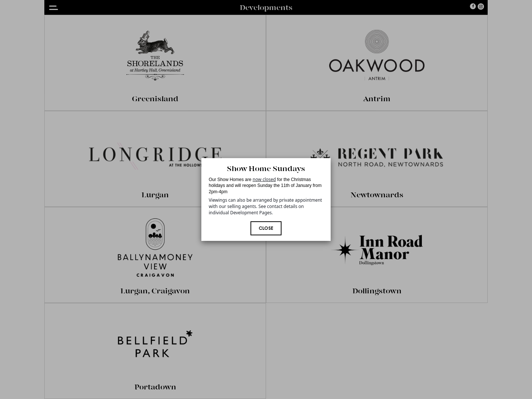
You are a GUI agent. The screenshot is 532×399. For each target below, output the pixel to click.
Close (266, 229)
